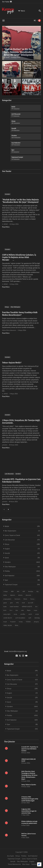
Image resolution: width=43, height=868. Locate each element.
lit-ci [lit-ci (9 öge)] (11, 610)
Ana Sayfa (11, 856)
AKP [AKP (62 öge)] (24, 591)
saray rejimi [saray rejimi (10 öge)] (7, 614)
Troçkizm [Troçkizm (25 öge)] (13, 622)
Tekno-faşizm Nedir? (10, 89)
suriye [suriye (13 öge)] (37, 614)
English (32, 861)
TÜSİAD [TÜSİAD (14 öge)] (28, 622)
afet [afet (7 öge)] (18, 591)
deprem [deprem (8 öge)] (13, 595)
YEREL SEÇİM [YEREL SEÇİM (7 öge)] (8, 625)
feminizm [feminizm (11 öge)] (17, 599)
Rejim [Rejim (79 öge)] (29, 610)
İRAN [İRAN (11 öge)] (17, 625)
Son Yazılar (7, 171)
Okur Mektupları (15, 307)
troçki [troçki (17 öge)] (5, 622)
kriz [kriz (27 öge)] (36, 607)
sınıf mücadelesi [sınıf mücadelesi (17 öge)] (20, 618)
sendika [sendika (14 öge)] (23, 614)
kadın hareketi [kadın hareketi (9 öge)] (14, 607)
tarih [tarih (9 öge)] (30, 618)
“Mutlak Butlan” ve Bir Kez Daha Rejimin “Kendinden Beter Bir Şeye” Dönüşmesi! (19, 52)
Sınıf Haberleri (33, 856)
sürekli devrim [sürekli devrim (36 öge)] (8, 618)
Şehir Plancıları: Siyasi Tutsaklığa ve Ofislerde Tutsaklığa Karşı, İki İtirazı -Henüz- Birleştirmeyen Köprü (30, 775)
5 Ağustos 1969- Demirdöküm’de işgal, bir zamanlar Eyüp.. (29, 811)
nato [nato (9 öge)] (22, 610)
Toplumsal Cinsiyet (14, 859)
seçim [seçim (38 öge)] (30, 614)
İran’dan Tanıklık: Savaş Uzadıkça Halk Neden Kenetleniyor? (30, 68)
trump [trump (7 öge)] (21, 622)
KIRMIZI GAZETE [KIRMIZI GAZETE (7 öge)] (27, 607)
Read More (6, 227)
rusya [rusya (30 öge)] (35, 610)
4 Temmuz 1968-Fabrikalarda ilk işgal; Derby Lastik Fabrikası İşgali (30, 799)
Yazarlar (34, 864)
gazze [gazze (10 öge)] (5, 603)
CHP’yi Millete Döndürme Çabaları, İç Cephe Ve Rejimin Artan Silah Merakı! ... (19, 257)
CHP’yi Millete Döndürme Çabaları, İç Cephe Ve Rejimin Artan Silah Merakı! (11, 65)
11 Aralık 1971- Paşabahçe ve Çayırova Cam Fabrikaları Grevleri (30, 749)
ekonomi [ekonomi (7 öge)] (28, 595)
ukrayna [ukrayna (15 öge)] (36, 622)
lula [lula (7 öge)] (17, 610)
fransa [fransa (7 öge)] (32, 599)
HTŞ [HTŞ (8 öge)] (17, 603)
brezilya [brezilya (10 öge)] (31, 591)
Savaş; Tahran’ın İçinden (29, 785)
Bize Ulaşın (26, 864)
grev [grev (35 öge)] (11, 603)
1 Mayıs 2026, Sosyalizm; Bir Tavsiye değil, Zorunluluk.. (30, 87)
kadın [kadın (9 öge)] (5, 607)
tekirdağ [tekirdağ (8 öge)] (37, 618)
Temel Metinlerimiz (14, 864)
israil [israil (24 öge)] (23, 603)
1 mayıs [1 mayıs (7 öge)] (6, 591)
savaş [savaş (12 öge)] (15, 614)
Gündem (7, 46)
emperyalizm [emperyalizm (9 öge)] (7, 599)
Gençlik (13, 861)
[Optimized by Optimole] (39, 864)
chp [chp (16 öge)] (37, 591)
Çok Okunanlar (9, 474)
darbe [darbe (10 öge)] (5, 595)
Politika (24, 856)
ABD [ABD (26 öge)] (12, 591)
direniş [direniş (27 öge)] (20, 595)
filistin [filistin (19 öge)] (25, 599)
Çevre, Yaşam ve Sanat (29, 859)
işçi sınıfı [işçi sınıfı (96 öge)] (31, 603)
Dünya (7, 307)
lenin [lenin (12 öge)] (5, 610)
